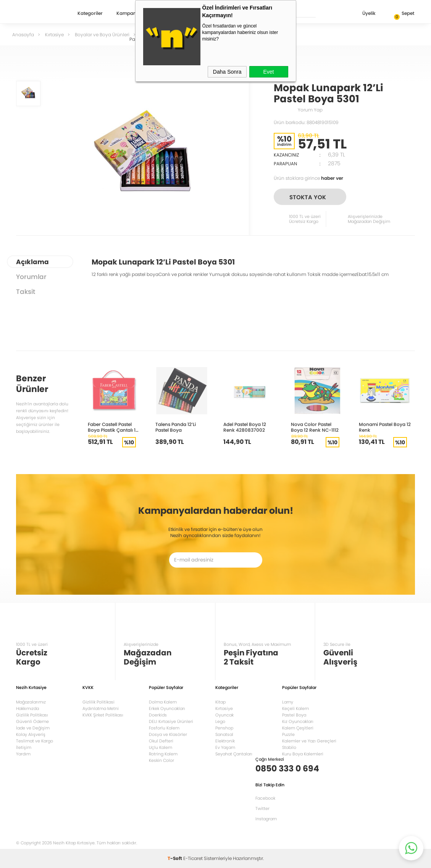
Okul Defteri (161, 741)
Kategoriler (90, 14)
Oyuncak (224, 715)
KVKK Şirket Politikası (103, 715)
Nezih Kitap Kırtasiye (38, 13)
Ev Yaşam (225, 747)
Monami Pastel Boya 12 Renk (385, 427)
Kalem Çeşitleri (298, 728)
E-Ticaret (193, 858)
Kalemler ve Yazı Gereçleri (309, 741)
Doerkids (158, 715)
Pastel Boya (294, 715)
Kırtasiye (224, 708)
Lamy (288, 702)
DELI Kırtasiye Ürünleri (171, 721)
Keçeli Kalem (295, 708)
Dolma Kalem (163, 702)
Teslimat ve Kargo (35, 741)
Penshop (224, 728)
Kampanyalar (132, 14)
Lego (220, 721)
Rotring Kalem (163, 754)
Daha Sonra (227, 72)
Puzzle (288, 734)
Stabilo (289, 747)
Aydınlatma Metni (101, 708)
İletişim (24, 747)
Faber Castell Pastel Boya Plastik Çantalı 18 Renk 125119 (113, 427)
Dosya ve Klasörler (168, 734)
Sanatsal (224, 734)
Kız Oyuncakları (298, 721)
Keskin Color (161, 760)
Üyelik (363, 14)
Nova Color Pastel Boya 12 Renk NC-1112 (315, 427)
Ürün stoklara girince (308, 178)
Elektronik (225, 741)
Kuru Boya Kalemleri (303, 754)
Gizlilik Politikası (32, 715)
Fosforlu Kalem (164, 728)
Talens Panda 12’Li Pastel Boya (176, 427)
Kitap (220, 702)
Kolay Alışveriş (31, 734)
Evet (268, 72)
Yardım (23, 754)
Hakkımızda (27, 708)
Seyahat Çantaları (234, 754)
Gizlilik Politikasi (98, 702)
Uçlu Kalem (161, 747)
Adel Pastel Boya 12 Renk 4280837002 (245, 427)
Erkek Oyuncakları (167, 708)
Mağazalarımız (31, 702)
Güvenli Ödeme (32, 721)
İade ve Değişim (33, 728)
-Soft (175, 858)
